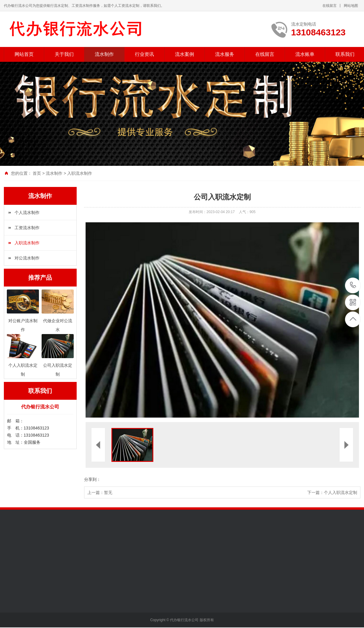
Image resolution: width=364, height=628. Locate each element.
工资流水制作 (27, 228)
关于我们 (64, 54)
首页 (37, 173)
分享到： (92, 479)
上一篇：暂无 (100, 492)
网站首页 (24, 54)
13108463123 (353, 285)
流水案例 (185, 54)
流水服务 (225, 54)
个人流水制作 (27, 213)
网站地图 (351, 6)
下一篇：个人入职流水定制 (332, 492)
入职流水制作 (80, 173)
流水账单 (305, 54)
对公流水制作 (27, 258)
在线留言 (330, 6)
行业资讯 (144, 54)
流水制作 (104, 54)
